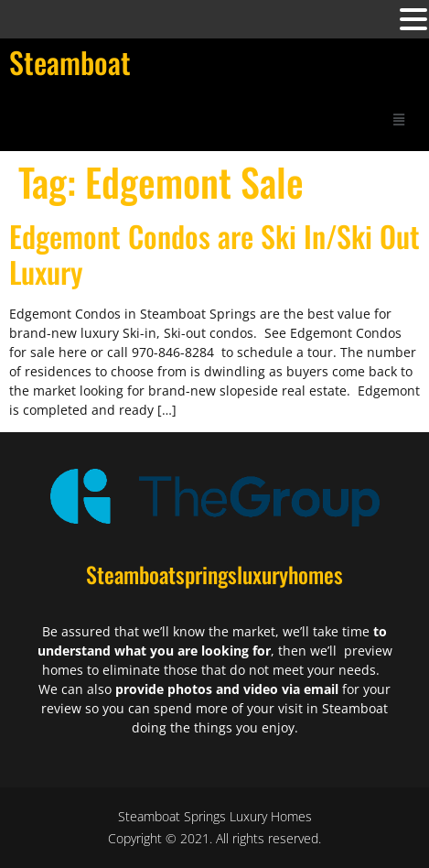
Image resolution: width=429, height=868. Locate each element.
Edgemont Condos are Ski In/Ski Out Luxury (214, 253)
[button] (399, 119)
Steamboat (70, 62)
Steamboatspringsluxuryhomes (214, 574)
